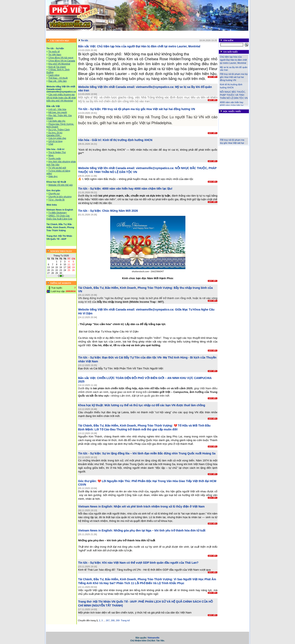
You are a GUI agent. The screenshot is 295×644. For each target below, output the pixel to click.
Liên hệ (227, 36)
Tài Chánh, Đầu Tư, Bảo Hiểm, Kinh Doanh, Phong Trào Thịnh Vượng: (125, 288)
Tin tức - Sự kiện (69, 33)
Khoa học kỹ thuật (207, 33)
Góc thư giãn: (87, 481)
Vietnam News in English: (95, 506)
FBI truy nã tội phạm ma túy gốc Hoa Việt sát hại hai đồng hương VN (149, 109)
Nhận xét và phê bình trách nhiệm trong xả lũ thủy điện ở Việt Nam (159, 506)
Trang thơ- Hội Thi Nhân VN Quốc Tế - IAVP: (108, 602)
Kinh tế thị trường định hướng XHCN (128, 140)
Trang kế (125, 620)
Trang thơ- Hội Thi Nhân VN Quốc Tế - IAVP (196, 36)
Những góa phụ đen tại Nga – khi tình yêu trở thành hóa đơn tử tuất (160, 530)
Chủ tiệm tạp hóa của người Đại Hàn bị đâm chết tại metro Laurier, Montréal (149, 46)
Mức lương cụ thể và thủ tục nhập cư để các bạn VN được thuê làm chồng (155, 405)
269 (118, 620)
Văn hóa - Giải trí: (90, 140)
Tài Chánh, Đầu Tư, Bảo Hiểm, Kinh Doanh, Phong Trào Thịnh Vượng (131, 36)
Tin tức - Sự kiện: (90, 109)
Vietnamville (153, 638)
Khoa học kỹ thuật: (91, 405)
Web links (241, 33)
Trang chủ (52, 33)
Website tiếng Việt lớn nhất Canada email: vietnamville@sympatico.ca (119, 33)
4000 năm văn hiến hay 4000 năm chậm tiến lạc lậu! (137, 189)
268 (113, 620)
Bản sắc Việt (165, 33)
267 (108, 620)
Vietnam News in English (77, 36)
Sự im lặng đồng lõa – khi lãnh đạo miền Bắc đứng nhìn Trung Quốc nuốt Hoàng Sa (159, 453)
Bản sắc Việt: (87, 46)
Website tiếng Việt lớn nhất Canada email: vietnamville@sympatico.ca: (126, 87)
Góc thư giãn (226, 33)
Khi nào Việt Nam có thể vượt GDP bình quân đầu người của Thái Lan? (150, 563)
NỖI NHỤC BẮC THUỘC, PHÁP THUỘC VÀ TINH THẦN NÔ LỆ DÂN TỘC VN (234, 95)
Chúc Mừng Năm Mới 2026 (120, 211)
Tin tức (84, 40)
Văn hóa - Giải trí (185, 33)
